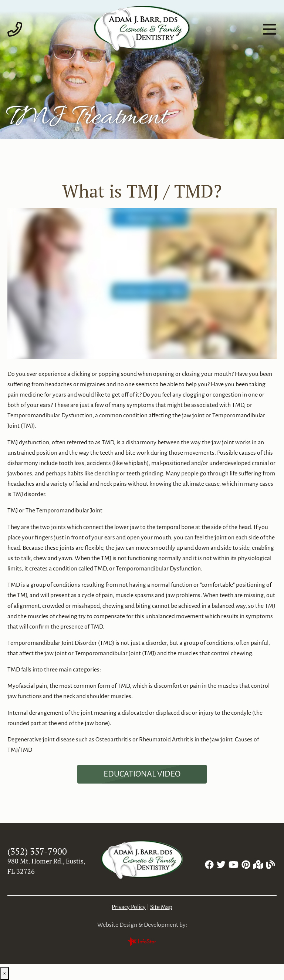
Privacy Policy (129, 907)
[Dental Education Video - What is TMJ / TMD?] (142, 774)
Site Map (161, 907)
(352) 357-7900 (37, 851)
